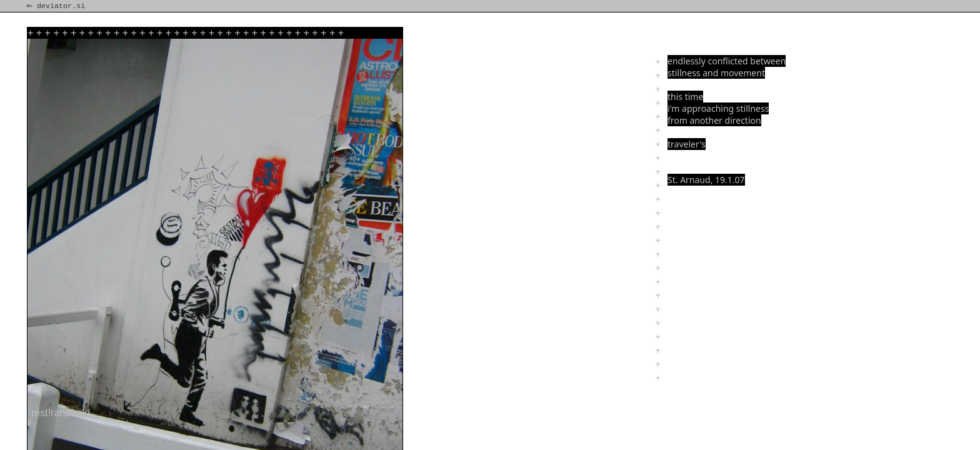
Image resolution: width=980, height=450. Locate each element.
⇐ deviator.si (57, 6)
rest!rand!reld (61, 413)
